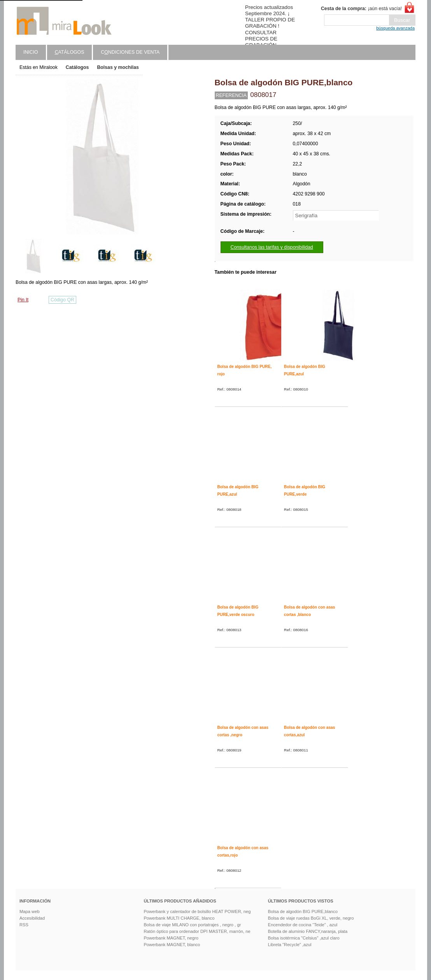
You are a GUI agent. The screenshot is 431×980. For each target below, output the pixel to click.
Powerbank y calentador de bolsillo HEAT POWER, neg (197, 911)
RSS (24, 925)
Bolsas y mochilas (118, 67)
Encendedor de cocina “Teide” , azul (303, 925)
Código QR (62, 300)
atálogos (70, 52)
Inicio (31, 52)
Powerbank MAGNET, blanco (172, 945)
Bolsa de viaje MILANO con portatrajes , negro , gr (192, 925)
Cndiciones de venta (130, 52)
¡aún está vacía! (361, 9)
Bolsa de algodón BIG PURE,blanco (303, 911)
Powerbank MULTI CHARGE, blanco (179, 918)
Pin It (23, 300)
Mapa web (30, 911)
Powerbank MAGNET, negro (171, 938)
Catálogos (77, 67)
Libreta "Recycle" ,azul (290, 945)
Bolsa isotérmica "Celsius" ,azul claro (304, 938)
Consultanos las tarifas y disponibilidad (272, 247)
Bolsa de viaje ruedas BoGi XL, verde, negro (311, 918)
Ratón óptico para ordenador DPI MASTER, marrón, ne (197, 931)
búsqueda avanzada (395, 28)
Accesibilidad (32, 918)
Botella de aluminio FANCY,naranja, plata (308, 931)
